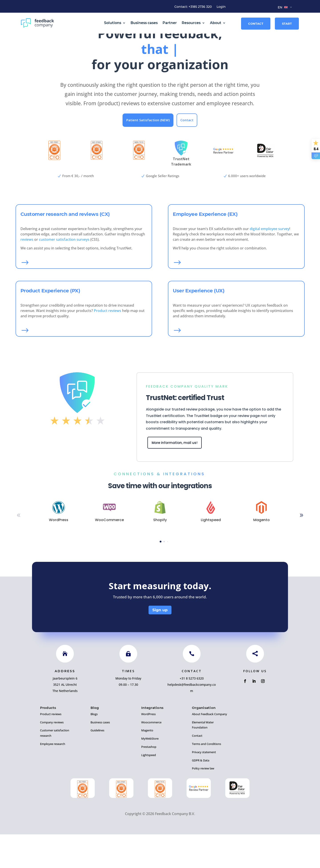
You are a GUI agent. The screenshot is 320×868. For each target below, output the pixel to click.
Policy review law (203, 802)
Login (221, 7)
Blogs (94, 748)
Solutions (113, 23)
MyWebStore (150, 772)
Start (287, 24)
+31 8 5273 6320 (192, 712)
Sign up (160, 643)
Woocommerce (151, 756)
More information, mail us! (175, 476)
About (216, 23)
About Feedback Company (209, 748)
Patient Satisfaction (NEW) (148, 154)
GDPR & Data (201, 794)
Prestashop (149, 780)
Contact (256, 24)
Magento (147, 764)
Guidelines (97, 764)
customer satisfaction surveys (64, 273)
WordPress (148, 748)
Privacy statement (204, 786)
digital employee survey (270, 262)
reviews (27, 273)
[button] (302, 549)
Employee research (53, 777)
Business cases (144, 23)
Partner (170, 23)
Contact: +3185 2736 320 (193, 7)
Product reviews (108, 344)
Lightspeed (149, 789)
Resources (191, 23)
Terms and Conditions (206, 777)
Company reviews (52, 756)
